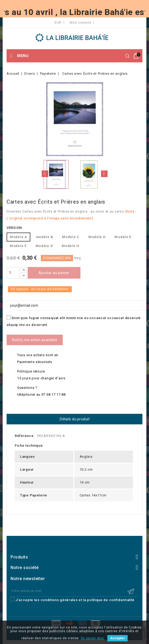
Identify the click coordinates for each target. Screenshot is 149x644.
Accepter (117, 638)
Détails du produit (74, 419)
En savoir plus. (93, 638)
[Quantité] (13, 273)
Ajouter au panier (54, 273)
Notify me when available (35, 340)
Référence (24, 436)
